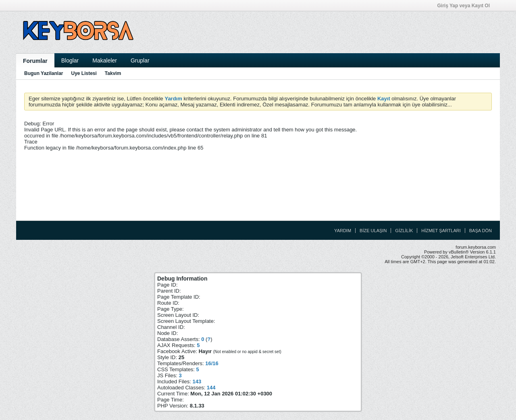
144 (211, 388)
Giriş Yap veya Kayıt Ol (466, 6)
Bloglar (70, 60)
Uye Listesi (84, 73)
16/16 (212, 363)
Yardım (343, 231)
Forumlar (35, 61)
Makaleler (105, 60)
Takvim (113, 73)
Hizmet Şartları (441, 231)
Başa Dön (481, 231)
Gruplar (140, 60)
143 (197, 382)
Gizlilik (404, 231)
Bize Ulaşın (373, 231)
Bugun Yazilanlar (44, 73)
